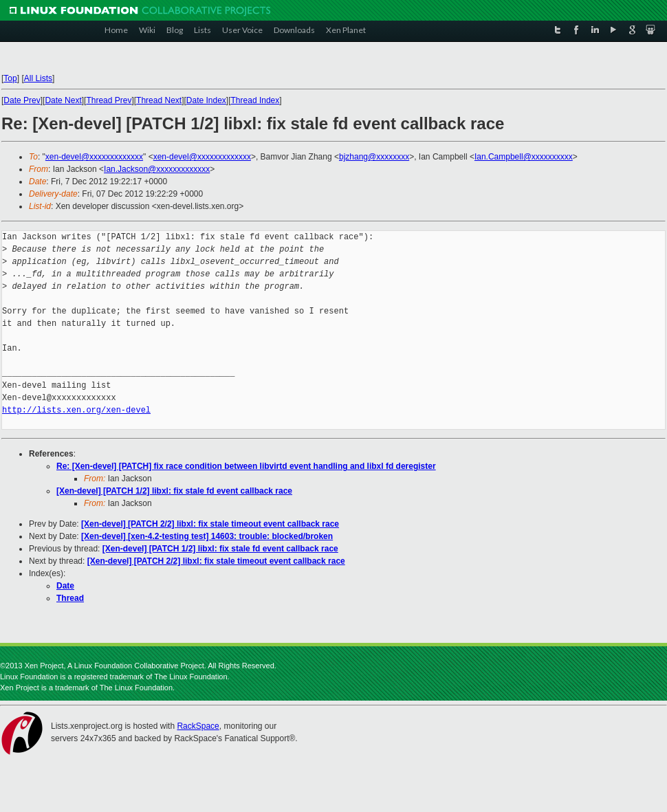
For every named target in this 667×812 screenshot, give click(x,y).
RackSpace (198, 726)
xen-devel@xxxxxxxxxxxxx (94, 157)
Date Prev (22, 100)
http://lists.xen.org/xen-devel (76, 410)
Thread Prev (109, 100)
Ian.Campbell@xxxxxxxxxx (524, 157)
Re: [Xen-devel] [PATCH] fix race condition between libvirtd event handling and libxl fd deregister (246, 466)
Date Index (206, 100)
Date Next (63, 100)
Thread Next (159, 100)
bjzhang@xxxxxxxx (374, 157)
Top (10, 78)
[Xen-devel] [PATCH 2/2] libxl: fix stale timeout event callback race (210, 524)
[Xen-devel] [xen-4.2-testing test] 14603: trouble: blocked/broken (207, 536)
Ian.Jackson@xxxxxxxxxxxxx (157, 169)
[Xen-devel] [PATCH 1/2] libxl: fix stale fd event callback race (174, 491)
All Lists (38, 78)
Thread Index (255, 100)
